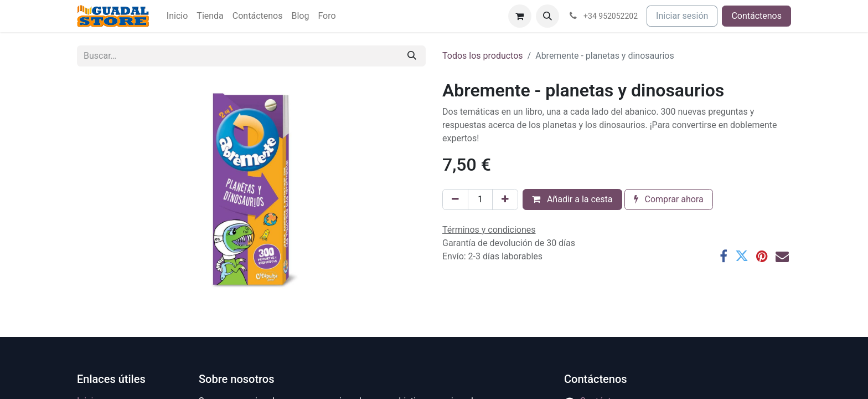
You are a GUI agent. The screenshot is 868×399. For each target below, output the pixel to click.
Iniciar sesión (682, 16)
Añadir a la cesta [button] (572, 199)
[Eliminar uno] (455, 199)
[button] (547, 16)
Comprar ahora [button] (669, 199)
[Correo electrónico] (782, 256)
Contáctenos (756, 16)
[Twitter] (742, 256)
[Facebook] (724, 256)
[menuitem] (177, 16)
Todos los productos (483, 56)
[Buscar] (412, 56)
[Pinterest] (762, 256)
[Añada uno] (505, 199)
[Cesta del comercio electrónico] (520, 16)
